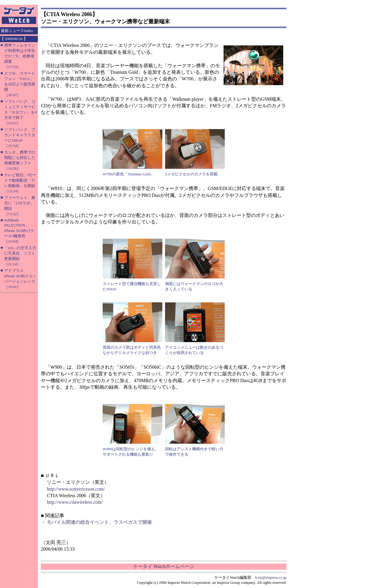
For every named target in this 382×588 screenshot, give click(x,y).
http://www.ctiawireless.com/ (75, 502)
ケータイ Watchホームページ (164, 566)
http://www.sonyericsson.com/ (76, 489)
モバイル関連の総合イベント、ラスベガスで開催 (99, 522)
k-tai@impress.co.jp (271, 577)
